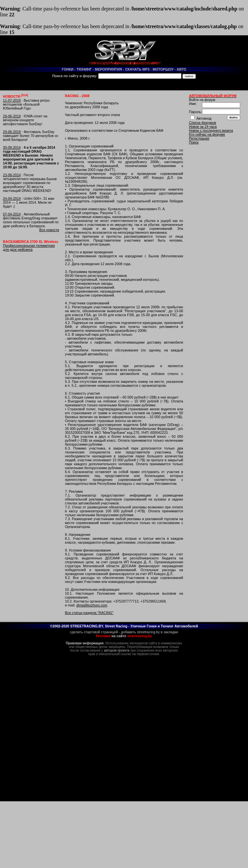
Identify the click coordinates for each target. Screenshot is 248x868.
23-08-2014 (12, 175)
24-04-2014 (12, 198)
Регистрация (199, 138)
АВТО (181, 69)
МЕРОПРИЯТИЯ (108, 69)
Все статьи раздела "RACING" (89, 613)
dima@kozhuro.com (92, 605)
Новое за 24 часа (203, 127)
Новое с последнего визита (211, 130)
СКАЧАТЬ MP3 (137, 69)
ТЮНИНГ (84, 69)
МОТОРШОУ (163, 69)
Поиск (194, 142)
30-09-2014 (12, 147)
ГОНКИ (68, 69)
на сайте (124, 636)
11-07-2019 (12, 100)
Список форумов (202, 123)
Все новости (49, 230)
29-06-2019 (12, 116)
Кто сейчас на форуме (207, 134)
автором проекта (117, 650)
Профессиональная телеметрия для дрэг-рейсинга (29, 247)
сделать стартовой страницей (94, 632)
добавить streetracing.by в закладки (150, 632)
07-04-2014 (12, 214)
